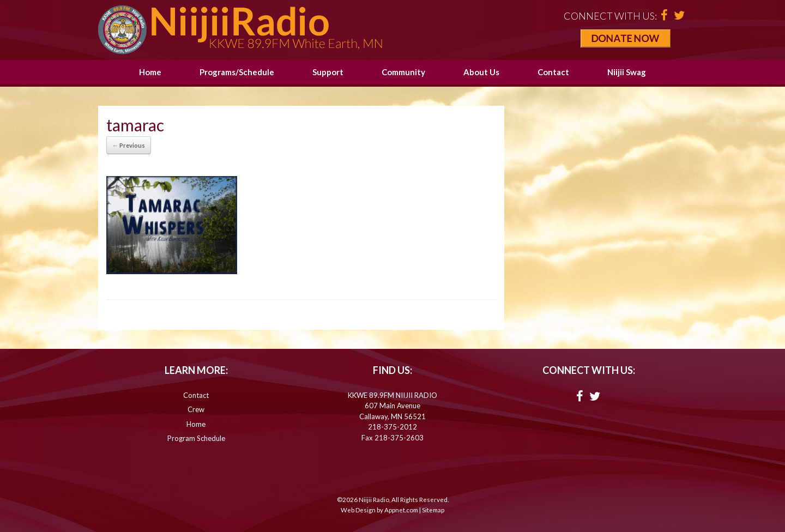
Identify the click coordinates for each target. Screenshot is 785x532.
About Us (481, 72)
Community (403, 72)
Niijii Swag (627, 72)
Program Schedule (196, 438)
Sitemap (433, 510)
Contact (553, 72)
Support (328, 72)
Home (150, 72)
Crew (196, 409)
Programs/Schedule (237, 72)
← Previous (129, 145)
